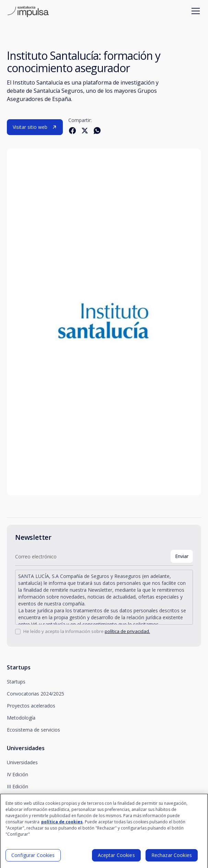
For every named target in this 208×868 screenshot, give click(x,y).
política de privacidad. (127, 631)
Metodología (21, 718)
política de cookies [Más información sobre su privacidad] (62, 825)
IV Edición (18, 774)
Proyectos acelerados (31, 706)
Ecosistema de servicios (33, 730)
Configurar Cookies (33, 858)
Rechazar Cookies (172, 858)
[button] (194, 11)
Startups (16, 682)
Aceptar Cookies (116, 858)
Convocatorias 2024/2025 (36, 694)
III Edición (18, 786)
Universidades (22, 762)
